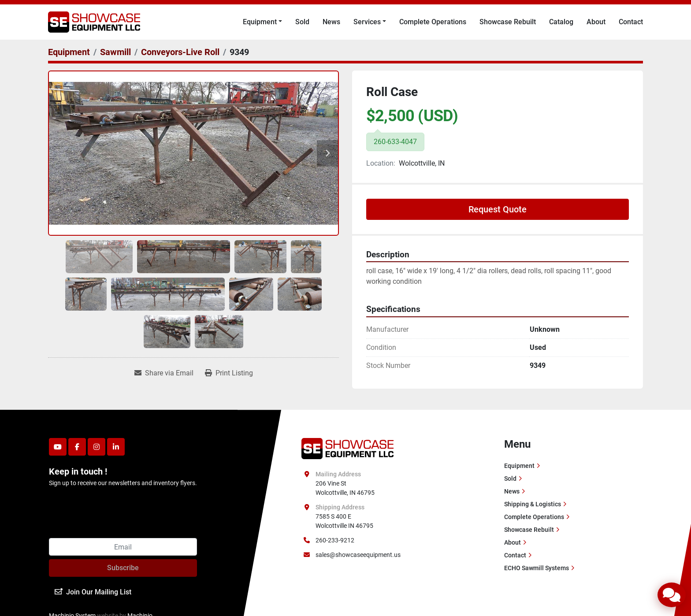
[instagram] (97, 447)
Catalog (561, 22)
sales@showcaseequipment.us (358, 555)
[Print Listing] (229, 373)
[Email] (123, 547)
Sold (302, 22)
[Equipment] (69, 52)
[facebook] (77, 447)
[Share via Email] (164, 373)
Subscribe (123, 568)
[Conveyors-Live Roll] (180, 52)
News (331, 22)
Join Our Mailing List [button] (93, 592)
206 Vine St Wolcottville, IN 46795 (345, 488)
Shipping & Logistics (533, 504)
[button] (262, 22)
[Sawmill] (115, 52)
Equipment (260, 22)
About (596, 22)
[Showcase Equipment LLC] (347, 448)
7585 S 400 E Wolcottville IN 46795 (344, 521)
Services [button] (367, 22)
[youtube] (58, 447)
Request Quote (498, 209)
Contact (631, 22)
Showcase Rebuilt (508, 22)
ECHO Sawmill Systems (537, 568)
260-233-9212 (335, 540)
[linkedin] (116, 447)
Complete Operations (433, 22)
